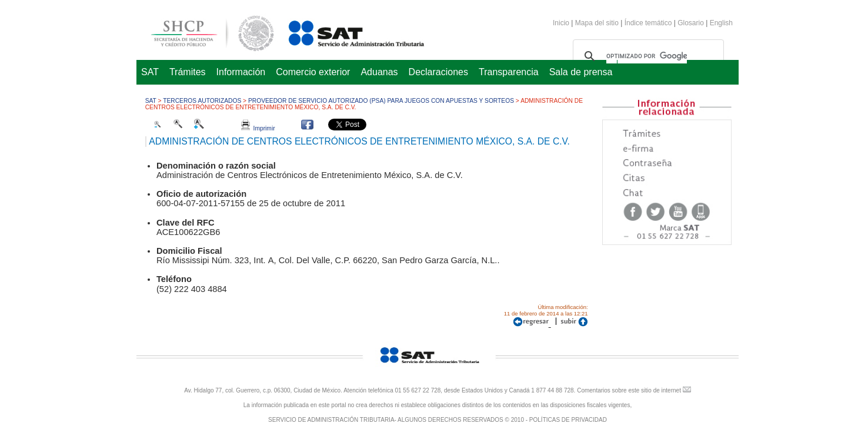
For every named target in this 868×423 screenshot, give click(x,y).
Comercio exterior (313, 72)
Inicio (561, 23)
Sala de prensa (581, 72)
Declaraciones (438, 72)
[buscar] (647, 56)
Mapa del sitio (598, 23)
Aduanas (379, 72)
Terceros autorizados (202, 101)
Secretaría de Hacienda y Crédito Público (203, 31)
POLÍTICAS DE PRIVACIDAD (568, 420)
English (721, 23)
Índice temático (648, 23)
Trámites (188, 72)
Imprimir (258, 128)
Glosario (691, 23)
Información (241, 72)
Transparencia (509, 72)
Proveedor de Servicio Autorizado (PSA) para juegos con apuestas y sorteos (381, 101)
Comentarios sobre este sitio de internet (629, 390)
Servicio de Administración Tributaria (343, 31)
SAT (150, 72)
